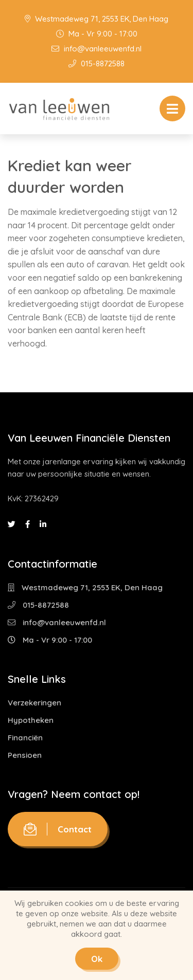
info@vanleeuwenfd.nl (97, 49)
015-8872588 (97, 63)
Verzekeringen (34, 703)
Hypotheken (31, 720)
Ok (97, 959)
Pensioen (25, 755)
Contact (58, 829)
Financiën (25, 738)
